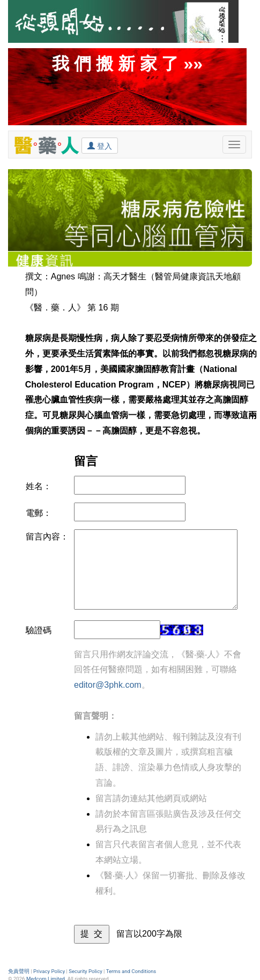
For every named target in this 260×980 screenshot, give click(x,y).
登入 (100, 146)
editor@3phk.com (108, 685)
